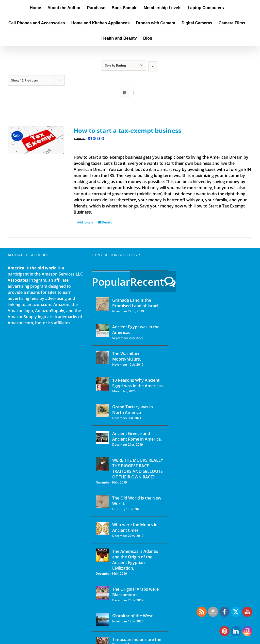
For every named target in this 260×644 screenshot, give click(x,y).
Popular (111, 282)
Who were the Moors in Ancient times (135, 527)
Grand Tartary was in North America (133, 410)
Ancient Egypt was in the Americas (136, 330)
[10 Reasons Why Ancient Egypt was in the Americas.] (102, 384)
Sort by (116, 65)
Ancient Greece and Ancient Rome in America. (137, 436)
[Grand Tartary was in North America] (102, 411)
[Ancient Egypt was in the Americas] (102, 331)
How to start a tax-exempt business (127, 130)
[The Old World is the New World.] (102, 502)
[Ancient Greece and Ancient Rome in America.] (102, 437)
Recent (147, 282)
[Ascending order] (153, 67)
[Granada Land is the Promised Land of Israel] (102, 304)
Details (107, 222)
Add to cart (85, 222)
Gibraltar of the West (132, 616)
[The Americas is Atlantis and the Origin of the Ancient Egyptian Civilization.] (102, 555)
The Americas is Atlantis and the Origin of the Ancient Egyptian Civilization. (135, 560)
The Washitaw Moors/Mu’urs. (127, 356)
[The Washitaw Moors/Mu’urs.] (102, 357)
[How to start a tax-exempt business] (36, 140)
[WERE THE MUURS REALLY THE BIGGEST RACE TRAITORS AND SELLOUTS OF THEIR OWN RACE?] (102, 464)
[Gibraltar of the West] (102, 620)
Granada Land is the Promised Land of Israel (135, 303)
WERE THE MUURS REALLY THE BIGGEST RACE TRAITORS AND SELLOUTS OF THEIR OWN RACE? (138, 469)
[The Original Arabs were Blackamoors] (102, 593)
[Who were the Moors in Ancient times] (102, 528)
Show (25, 80)
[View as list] (135, 93)
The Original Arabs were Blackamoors (135, 592)
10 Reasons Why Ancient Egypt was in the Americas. (138, 383)
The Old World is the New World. (137, 501)
